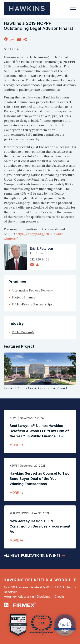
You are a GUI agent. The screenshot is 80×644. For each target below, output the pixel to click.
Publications (19, 513)
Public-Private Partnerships (32, 304)
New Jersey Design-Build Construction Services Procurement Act (40, 526)
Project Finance (24, 297)
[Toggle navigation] (73, 10)
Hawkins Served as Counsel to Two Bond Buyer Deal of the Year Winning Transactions (40, 479)
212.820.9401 (39, 259)
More (14, 445)
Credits (60, 597)
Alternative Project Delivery (32, 290)
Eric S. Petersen (41, 248)
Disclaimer (44, 597)
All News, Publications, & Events (32, 555)
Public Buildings (23, 332)
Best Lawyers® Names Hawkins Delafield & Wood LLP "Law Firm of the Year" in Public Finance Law (39, 431)
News (14, 418)
